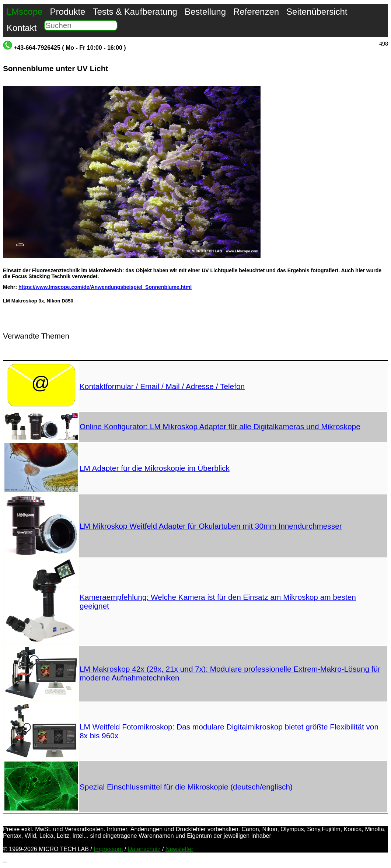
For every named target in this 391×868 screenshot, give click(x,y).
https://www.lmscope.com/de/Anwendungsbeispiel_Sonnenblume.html (105, 287)
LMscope (25, 12)
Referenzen (256, 12)
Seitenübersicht (317, 12)
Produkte (67, 12)
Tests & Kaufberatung (135, 12)
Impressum (108, 849)
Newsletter (179, 849)
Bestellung (205, 12)
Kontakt (22, 28)
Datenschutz (144, 849)
